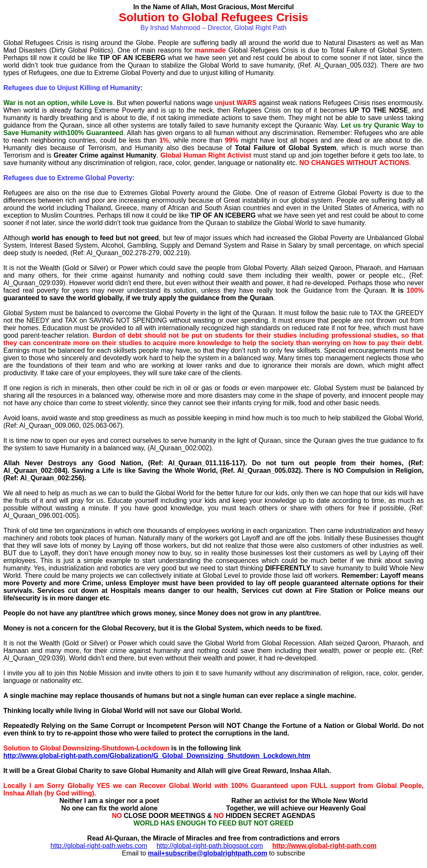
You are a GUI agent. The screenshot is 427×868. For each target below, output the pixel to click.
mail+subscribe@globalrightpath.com (208, 853)
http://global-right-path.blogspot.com (210, 846)
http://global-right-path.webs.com (99, 846)
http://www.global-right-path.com (324, 846)
